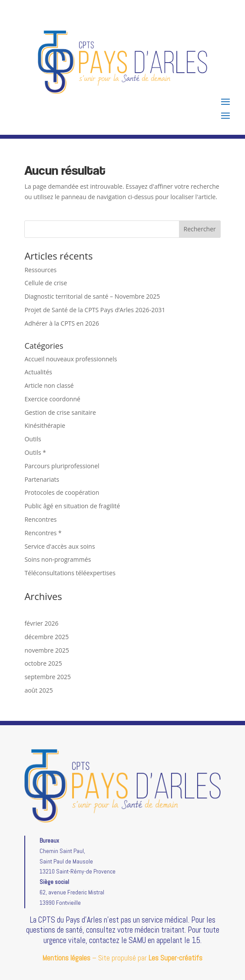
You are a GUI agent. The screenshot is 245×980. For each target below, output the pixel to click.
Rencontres (40, 519)
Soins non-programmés (58, 559)
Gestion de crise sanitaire (60, 412)
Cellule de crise (46, 283)
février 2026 (41, 623)
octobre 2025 (43, 663)
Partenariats (42, 479)
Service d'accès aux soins (60, 546)
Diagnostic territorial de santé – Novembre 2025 (92, 296)
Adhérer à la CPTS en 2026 (62, 323)
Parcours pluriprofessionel (62, 466)
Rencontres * (43, 533)
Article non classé (49, 385)
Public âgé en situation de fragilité (72, 506)
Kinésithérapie (45, 425)
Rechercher (200, 229)
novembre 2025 (47, 650)
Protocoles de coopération (62, 492)
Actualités (38, 372)
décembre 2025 (46, 637)
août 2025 (38, 690)
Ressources (40, 270)
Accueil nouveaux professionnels (71, 359)
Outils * (35, 452)
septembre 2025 (48, 677)
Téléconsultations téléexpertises (70, 573)
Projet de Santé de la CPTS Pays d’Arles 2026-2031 (95, 310)
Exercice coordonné (52, 399)
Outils (33, 439)
